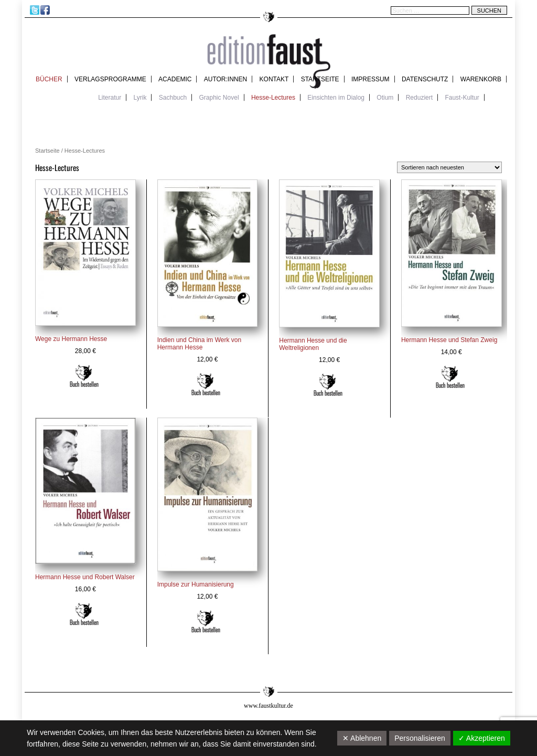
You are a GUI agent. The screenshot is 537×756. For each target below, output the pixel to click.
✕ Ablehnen (362, 738)
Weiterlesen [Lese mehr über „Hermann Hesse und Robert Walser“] (84, 614)
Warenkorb (481, 79)
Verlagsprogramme (110, 79)
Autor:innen (225, 79)
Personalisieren (420, 738)
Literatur (110, 98)
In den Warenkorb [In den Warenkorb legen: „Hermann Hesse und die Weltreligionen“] (328, 385)
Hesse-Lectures (273, 98)
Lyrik (140, 98)
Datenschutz (425, 79)
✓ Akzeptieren (482, 738)
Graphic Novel (219, 98)
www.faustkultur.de (268, 706)
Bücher (49, 79)
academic (175, 79)
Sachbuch (173, 98)
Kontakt (274, 79)
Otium (385, 98)
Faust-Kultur (462, 98)
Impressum (370, 79)
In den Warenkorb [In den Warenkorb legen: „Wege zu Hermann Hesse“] (84, 376)
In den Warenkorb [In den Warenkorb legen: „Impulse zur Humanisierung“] (206, 622)
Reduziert (419, 98)
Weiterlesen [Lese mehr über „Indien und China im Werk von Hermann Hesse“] (206, 385)
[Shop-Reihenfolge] (449, 167)
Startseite (320, 79)
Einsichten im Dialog (336, 98)
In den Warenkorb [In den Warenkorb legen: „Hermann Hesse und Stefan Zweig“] (450, 377)
